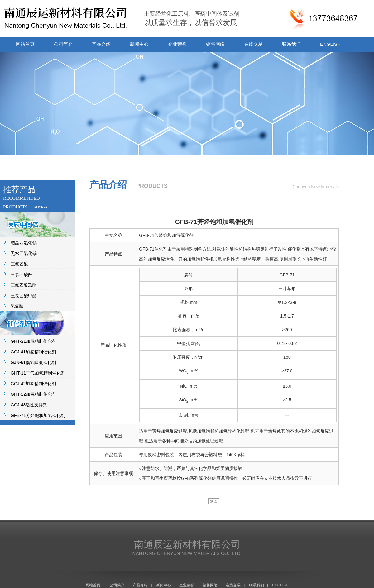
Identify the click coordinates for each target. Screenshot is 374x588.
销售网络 (215, 44)
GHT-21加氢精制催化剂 (34, 341)
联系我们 (291, 44)
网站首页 (25, 44)
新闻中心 (139, 44)
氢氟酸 (17, 306)
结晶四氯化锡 (24, 243)
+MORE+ (41, 207)
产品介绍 (101, 44)
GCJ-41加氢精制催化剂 (33, 352)
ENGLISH (330, 44)
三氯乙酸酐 (22, 275)
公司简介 (63, 44)
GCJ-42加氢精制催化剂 (33, 384)
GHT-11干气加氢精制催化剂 (38, 373)
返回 (214, 501)
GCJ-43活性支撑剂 (29, 405)
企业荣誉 (177, 44)
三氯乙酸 (19, 264)
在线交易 (253, 44)
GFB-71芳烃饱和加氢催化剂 (38, 415)
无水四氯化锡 (24, 253)
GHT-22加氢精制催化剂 (34, 394)
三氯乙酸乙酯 (24, 285)
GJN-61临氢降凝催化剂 (33, 362)
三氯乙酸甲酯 (24, 296)
